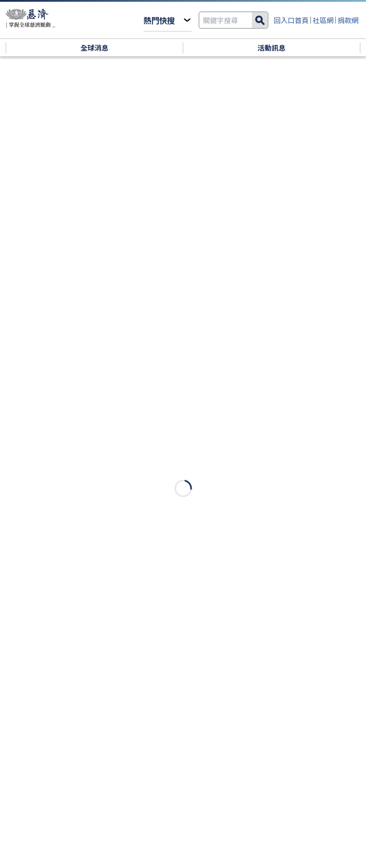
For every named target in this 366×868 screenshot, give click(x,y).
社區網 (323, 20)
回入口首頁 (291, 20)
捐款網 (348, 20)
